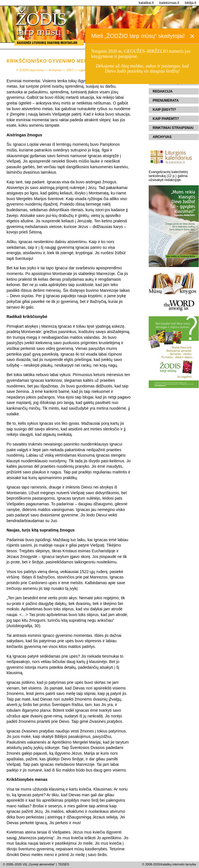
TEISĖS (64, 864)
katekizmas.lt (169, 3)
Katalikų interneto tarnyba (178, 864)
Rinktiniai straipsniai (173, 128)
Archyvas (162, 137)
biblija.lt (190, 3)
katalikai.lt (146, 3)
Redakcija (163, 91)
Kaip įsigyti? (164, 110)
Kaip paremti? (166, 119)
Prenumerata (166, 100)
